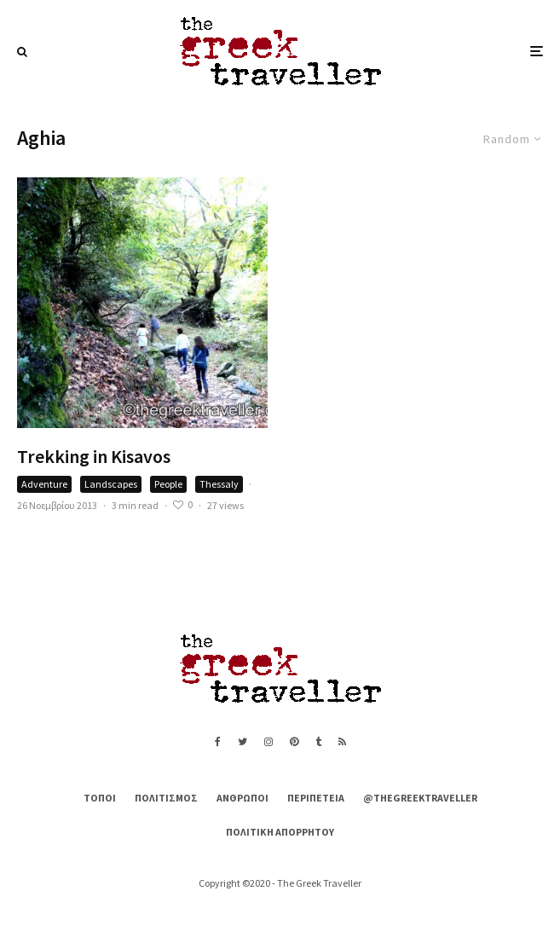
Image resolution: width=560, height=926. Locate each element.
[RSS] (342, 742)
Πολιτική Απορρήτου (280, 832)
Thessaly (219, 484)
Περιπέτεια (316, 798)
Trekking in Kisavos (94, 456)
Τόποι (100, 798)
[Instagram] (268, 742)
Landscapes (111, 484)
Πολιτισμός (166, 798)
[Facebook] (218, 742)
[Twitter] (242, 742)
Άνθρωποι (242, 798)
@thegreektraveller (420, 798)
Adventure (44, 484)
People (168, 484)
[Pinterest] (294, 742)
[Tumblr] (318, 742)
